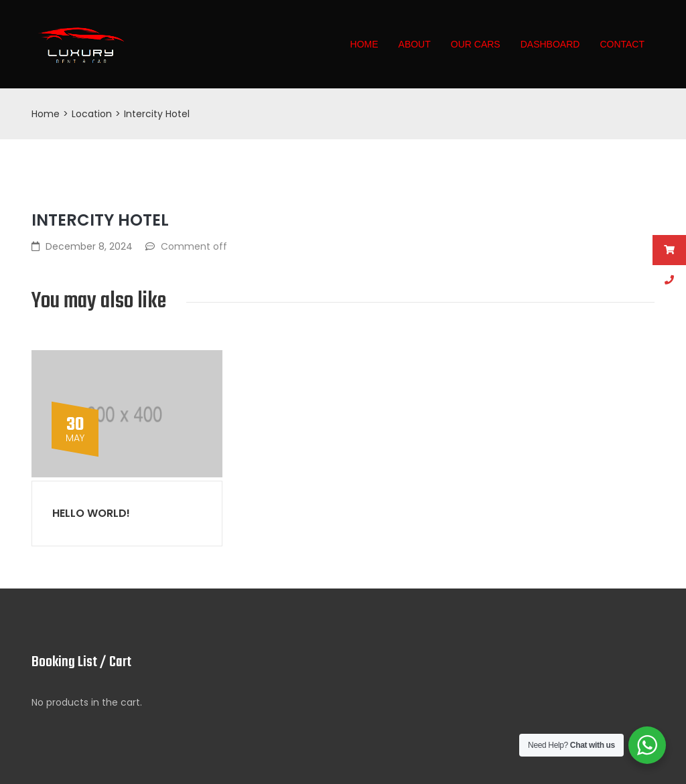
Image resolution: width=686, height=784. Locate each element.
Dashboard (550, 44)
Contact (622, 44)
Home (364, 44)
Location (92, 114)
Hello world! (91, 513)
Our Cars (476, 44)
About (415, 44)
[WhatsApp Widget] (647, 745)
